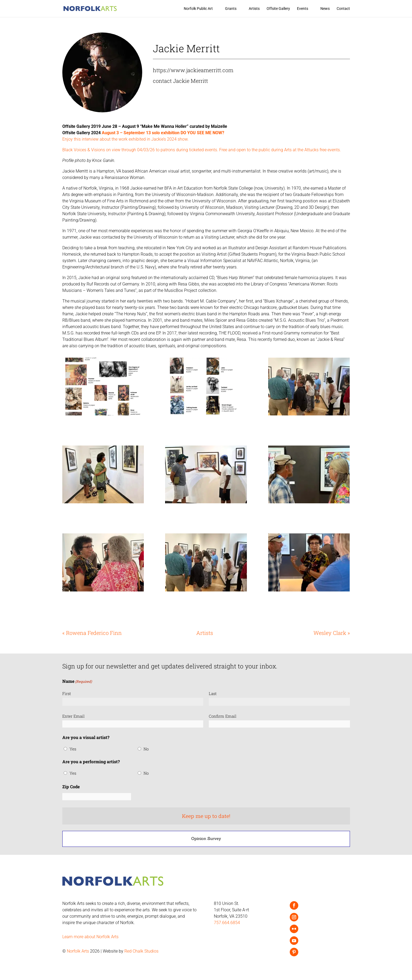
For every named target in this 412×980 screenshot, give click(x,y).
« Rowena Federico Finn (92, 633)
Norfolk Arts (78, 951)
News (325, 9)
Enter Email (74, 716)
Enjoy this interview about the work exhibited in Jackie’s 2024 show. (125, 139)
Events (303, 9)
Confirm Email (223, 716)
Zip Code (71, 787)
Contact (343, 9)
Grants (231, 9)
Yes (73, 749)
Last (213, 693)
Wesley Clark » (332, 633)
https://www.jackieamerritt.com (193, 70)
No (146, 749)
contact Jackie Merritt (180, 81)
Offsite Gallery (278, 9)
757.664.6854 (227, 923)
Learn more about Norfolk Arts (90, 937)
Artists (254, 9)
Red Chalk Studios (141, 951)
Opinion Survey (206, 838)
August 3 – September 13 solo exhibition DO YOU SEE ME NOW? (162, 133)
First (67, 693)
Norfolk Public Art (198, 9)
